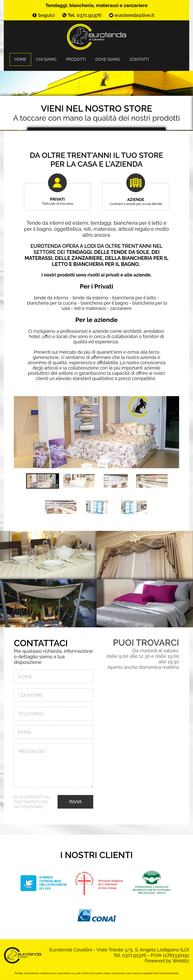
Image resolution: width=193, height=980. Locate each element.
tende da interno (51, 298)
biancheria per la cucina (52, 303)
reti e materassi (90, 308)
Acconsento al (32, 802)
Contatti (139, 59)
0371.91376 (89, 15)
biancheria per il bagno (104, 303)
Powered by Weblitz (167, 961)
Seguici (46, 15)
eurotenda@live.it (134, 15)
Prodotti (76, 59)
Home (20, 59)
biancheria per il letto (134, 298)
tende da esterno (90, 298)
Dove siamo (108, 59)
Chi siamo (46, 59)
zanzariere (121, 308)
